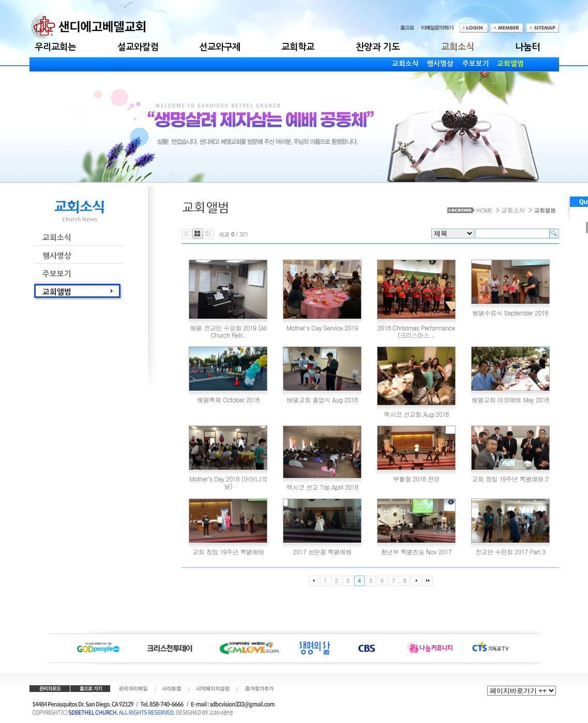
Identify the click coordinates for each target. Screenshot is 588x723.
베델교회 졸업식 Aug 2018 (322, 400)
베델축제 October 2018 (228, 400)
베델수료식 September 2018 (510, 313)
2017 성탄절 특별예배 (322, 552)
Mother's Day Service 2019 (322, 328)
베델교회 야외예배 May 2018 (510, 400)
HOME (484, 210)
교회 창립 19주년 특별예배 (228, 552)
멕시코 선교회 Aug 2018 (416, 414)
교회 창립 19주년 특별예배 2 (510, 479)
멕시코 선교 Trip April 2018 (322, 487)
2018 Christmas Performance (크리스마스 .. (416, 331)
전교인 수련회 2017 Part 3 (510, 552)
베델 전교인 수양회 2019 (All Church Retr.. (228, 331)
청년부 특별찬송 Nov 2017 (417, 552)
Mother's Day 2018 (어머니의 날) (228, 482)
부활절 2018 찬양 (416, 479)
